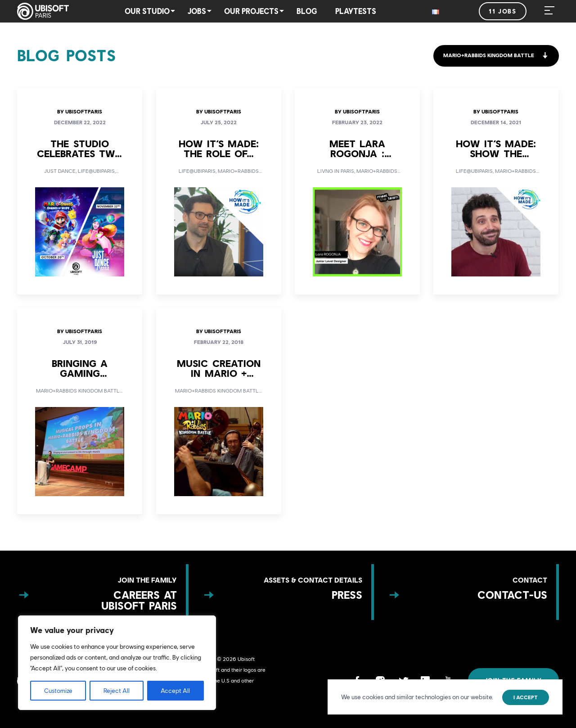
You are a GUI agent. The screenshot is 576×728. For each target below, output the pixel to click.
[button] (496, 56)
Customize (58, 691)
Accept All (175, 691)
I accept (526, 697)
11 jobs (502, 11)
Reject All (117, 691)
